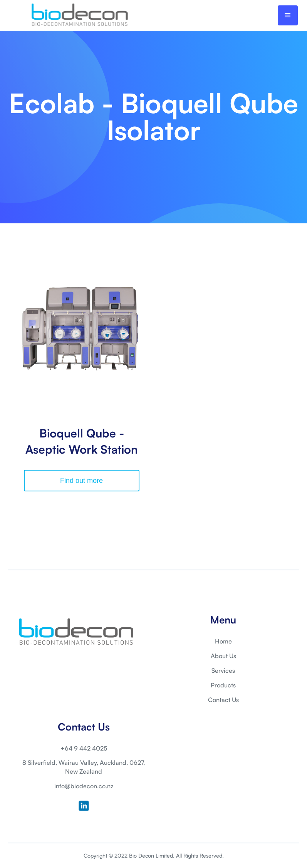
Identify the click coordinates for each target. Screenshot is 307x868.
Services (223, 670)
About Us (223, 656)
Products (223, 685)
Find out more (81, 481)
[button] (288, 15)
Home (223, 641)
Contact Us (223, 700)
